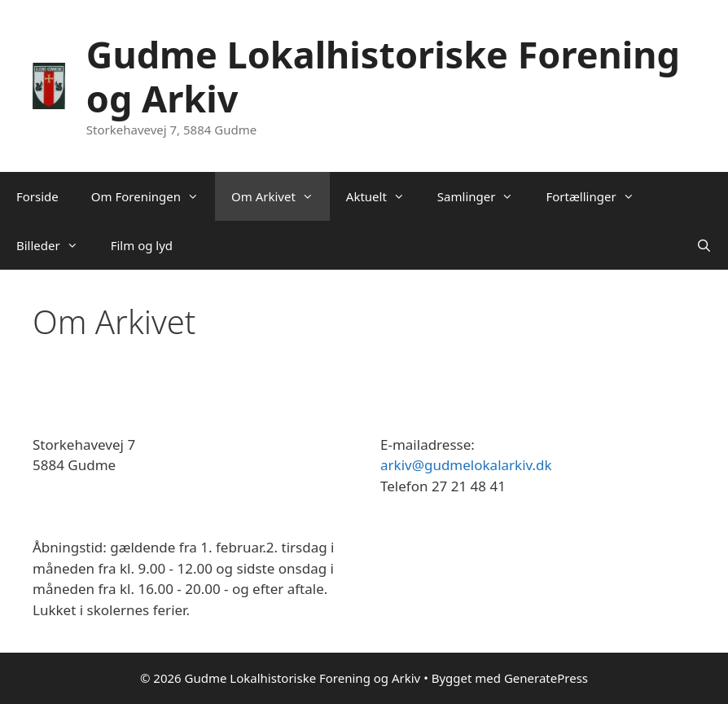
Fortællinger (598, 196)
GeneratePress (546, 678)
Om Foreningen (153, 196)
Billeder (55, 245)
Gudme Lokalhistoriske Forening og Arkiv (383, 76)
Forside (37, 196)
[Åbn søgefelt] (704, 245)
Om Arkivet (281, 196)
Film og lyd (142, 245)
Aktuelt (384, 196)
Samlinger (484, 196)
